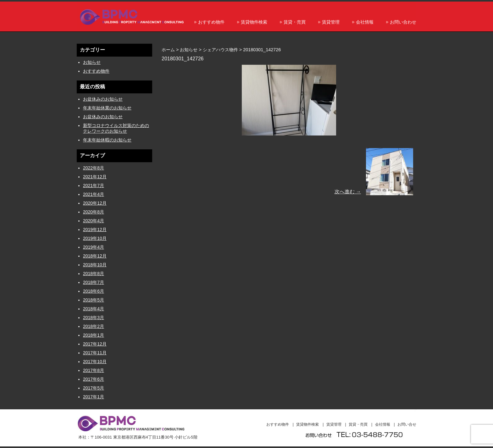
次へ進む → (348, 192)
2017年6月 (94, 379)
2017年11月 (95, 353)
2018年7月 (94, 282)
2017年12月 (95, 344)
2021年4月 (94, 194)
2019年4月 (94, 247)
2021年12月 (95, 177)
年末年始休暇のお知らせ (107, 140)
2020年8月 (94, 212)
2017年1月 (94, 397)
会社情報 (365, 22)
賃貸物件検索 (254, 22)
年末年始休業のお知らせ (107, 108)
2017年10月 (95, 362)
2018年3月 (94, 318)
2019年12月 (95, 230)
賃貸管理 (331, 22)
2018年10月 (95, 265)
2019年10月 (95, 238)
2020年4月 (94, 221)
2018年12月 (95, 256)
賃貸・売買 (295, 22)
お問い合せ (407, 424)
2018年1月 (94, 335)
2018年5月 (94, 300)
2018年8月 (94, 274)
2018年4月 (94, 309)
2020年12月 (95, 203)
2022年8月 (94, 168)
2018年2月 (94, 326)
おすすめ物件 (211, 22)
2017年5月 (94, 388)
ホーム (168, 50)
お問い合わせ (403, 22)
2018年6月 (94, 291)
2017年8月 (94, 370)
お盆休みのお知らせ (103, 99)
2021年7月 (94, 185)
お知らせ (92, 62)
